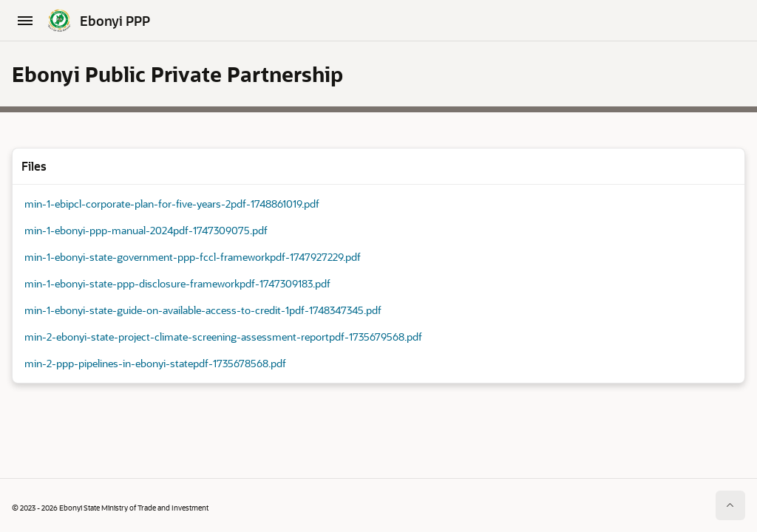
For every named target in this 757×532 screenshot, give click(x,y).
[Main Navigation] (25, 21)
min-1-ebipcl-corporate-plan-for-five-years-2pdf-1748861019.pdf (172, 204)
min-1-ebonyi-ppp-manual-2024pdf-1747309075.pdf (146, 230)
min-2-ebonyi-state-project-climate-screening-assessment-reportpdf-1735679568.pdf (223, 337)
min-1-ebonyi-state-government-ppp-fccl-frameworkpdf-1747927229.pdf (193, 257)
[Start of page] (730, 505)
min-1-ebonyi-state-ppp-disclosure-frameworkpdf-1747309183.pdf (177, 283)
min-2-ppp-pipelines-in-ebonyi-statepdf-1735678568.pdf (155, 363)
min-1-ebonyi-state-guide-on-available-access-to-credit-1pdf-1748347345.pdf (203, 310)
